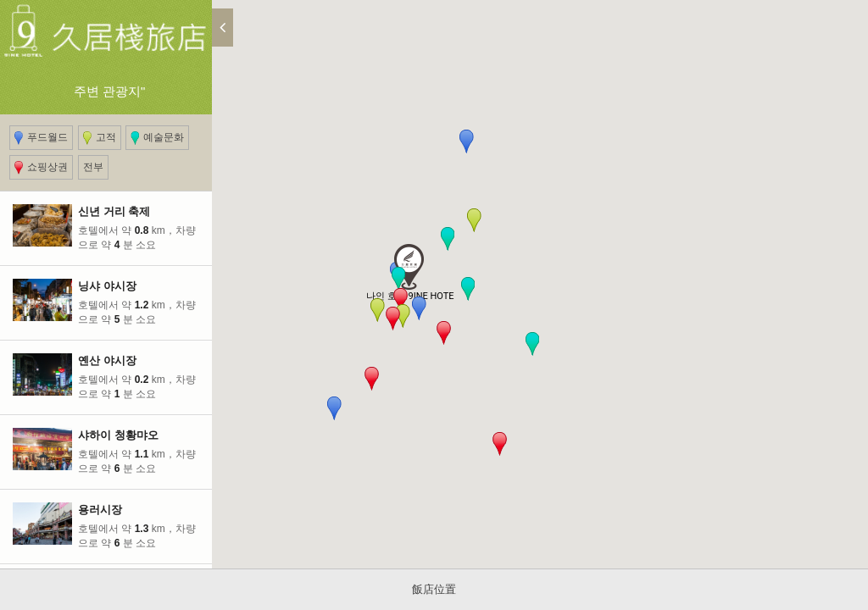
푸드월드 (41, 138)
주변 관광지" (106, 38)
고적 (100, 138)
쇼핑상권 (41, 168)
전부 (93, 167)
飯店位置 (434, 589)
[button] (401, 300)
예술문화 (157, 138)
